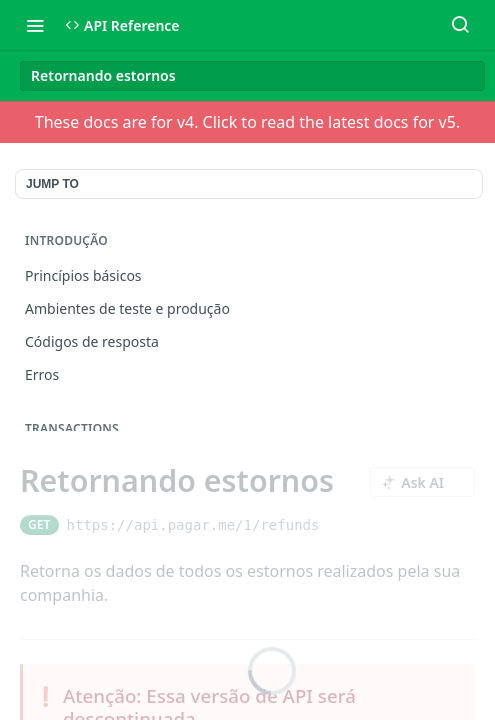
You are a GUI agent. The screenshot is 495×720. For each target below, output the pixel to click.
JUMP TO (52, 184)
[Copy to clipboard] (336, 525)
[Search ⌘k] (460, 25)
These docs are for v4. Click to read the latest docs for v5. (247, 122)
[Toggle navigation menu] (35, 25)
